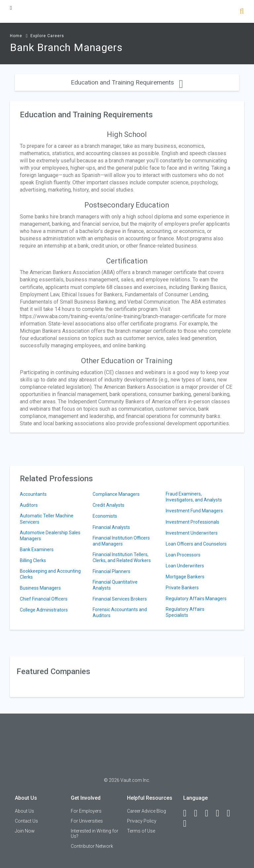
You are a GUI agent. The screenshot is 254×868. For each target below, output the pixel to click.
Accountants (33, 494)
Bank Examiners (37, 550)
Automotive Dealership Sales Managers (50, 536)
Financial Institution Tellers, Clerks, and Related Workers (122, 557)
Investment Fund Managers (194, 511)
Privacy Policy (142, 821)
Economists (105, 516)
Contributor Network (92, 846)
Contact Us (26, 821)
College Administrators (44, 610)
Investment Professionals (192, 522)
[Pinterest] (232, 813)
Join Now (25, 831)
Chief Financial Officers (44, 599)
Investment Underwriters (192, 533)
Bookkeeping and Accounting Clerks (50, 574)
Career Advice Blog (147, 811)
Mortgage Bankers (185, 577)
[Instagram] (221, 813)
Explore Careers (47, 36)
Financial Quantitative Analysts (115, 585)
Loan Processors (183, 555)
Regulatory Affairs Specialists (185, 612)
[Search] (242, 12)
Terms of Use (141, 831)
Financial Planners (111, 571)
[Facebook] (188, 813)
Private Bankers (182, 588)
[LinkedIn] (199, 813)
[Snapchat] (188, 824)
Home (16, 36)
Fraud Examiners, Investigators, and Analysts (194, 497)
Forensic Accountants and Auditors (120, 612)
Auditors (29, 505)
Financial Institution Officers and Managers (121, 541)
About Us (24, 811)
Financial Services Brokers (120, 599)
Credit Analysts (108, 505)
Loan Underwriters (185, 566)
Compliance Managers (116, 494)
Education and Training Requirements (127, 82)
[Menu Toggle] (11, 8)
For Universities (87, 821)
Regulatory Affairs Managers (196, 599)
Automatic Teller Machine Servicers (47, 519)
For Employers (86, 811)
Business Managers (40, 588)
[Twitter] (210, 813)
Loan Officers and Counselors (196, 544)
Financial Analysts (111, 527)
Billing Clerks (33, 560)
